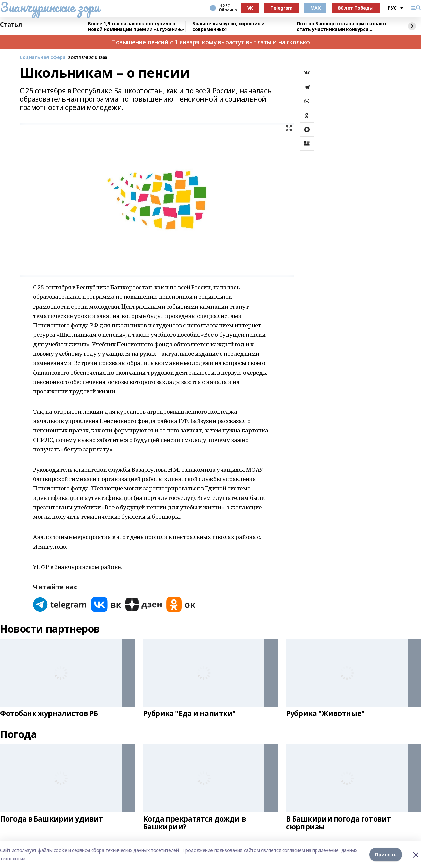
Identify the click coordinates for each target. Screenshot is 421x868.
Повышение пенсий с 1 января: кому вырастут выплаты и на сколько (210, 42)
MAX (315, 8)
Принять (386, 854)
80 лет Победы (356, 8)
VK (250, 8)
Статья (11, 25)
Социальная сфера (42, 57)
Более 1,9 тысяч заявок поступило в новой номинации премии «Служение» (136, 26)
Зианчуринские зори (50, 7)
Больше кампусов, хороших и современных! (228, 26)
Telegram (282, 8)
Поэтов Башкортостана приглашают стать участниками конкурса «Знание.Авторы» (342, 26)
